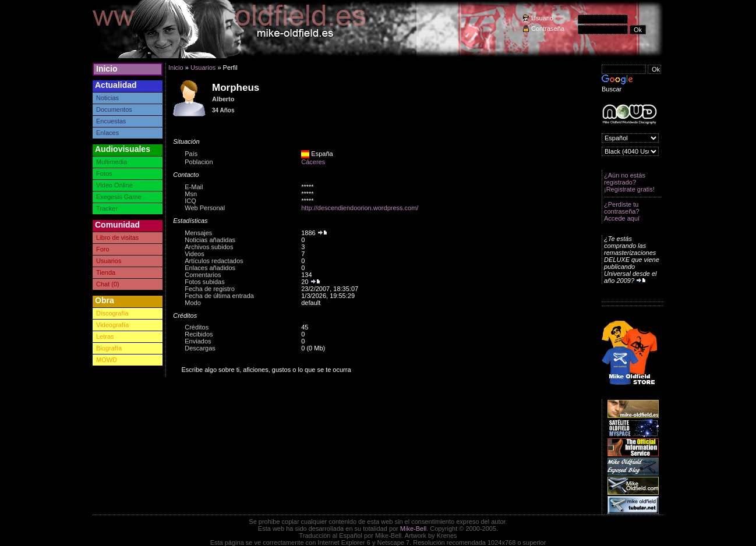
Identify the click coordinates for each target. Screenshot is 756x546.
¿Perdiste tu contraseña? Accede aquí (622, 211)
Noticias (107, 98)
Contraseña (548, 29)
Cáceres (313, 162)
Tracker (107, 208)
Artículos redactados (214, 261)
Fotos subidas (204, 282)
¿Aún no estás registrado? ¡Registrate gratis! (629, 182)
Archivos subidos (209, 247)
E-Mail (194, 187)
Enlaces (107, 133)
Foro (103, 249)
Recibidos (199, 334)
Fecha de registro (210, 289)
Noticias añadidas (210, 240)
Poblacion (199, 162)
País (191, 154)
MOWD (107, 360)
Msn (191, 194)
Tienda (106, 272)
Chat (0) (108, 284)
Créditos (197, 327)
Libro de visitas (117, 237)
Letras (105, 336)
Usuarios (109, 261)
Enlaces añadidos (210, 268)
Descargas (200, 348)
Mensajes (198, 233)
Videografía (112, 325)
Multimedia (112, 162)
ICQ (190, 201)
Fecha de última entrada (219, 296)
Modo (193, 303)
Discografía (112, 313)
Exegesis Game (119, 197)
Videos (194, 254)
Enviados (198, 341)
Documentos (114, 109)
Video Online (114, 185)
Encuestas (111, 121)
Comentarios (203, 275)
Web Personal (205, 208)
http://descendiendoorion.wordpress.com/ (360, 208)
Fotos (104, 173)
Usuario (542, 18)
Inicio (107, 69)
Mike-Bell (413, 529)
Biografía (109, 348)
